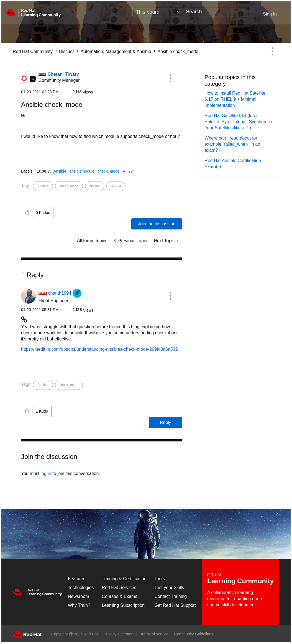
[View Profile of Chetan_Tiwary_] (64, 74)
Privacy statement (119, 634)
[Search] (216, 12)
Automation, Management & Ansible (116, 51)
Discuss (67, 51)
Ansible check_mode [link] (178, 51)
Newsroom (78, 596)
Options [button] (272, 51)
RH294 (129, 171)
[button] (170, 78)
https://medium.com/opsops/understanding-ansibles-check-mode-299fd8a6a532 (99, 349)
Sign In (270, 14)
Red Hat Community (33, 51)
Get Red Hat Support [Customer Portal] (175, 605)
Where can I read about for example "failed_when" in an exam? (232, 144)
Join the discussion (157, 224)
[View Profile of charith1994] (60, 293)
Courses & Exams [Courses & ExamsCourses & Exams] (119, 596)
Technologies (81, 588)
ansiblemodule (82, 171)
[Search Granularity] (158, 12)
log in (46, 473)
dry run (95, 186)
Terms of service (154, 634)
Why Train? (79, 605)
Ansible (60, 171)
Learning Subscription (123, 605)
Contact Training (171, 596)
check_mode (108, 171)
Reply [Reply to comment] (166, 422)
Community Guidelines (194, 634)
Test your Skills (169, 588)
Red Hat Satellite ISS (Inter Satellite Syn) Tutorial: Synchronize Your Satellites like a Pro (239, 122)
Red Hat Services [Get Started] (119, 588)
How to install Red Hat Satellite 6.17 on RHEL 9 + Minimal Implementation (235, 99)
